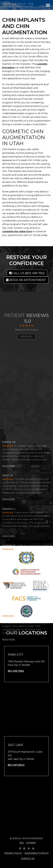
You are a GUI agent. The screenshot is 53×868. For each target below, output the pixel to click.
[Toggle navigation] (48, 5)
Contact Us (28, 858)
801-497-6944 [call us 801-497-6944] (16, 765)
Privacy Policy (13, 853)
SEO (22, 843)
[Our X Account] (29, 848)
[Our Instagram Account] (24, 848)
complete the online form (17, 231)
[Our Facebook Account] (20, 848)
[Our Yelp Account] (33, 848)
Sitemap (31, 843)
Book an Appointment (26, 280)
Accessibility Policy (37, 853)
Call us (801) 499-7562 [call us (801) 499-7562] (27, 273)
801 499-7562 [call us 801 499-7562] (16, 671)
